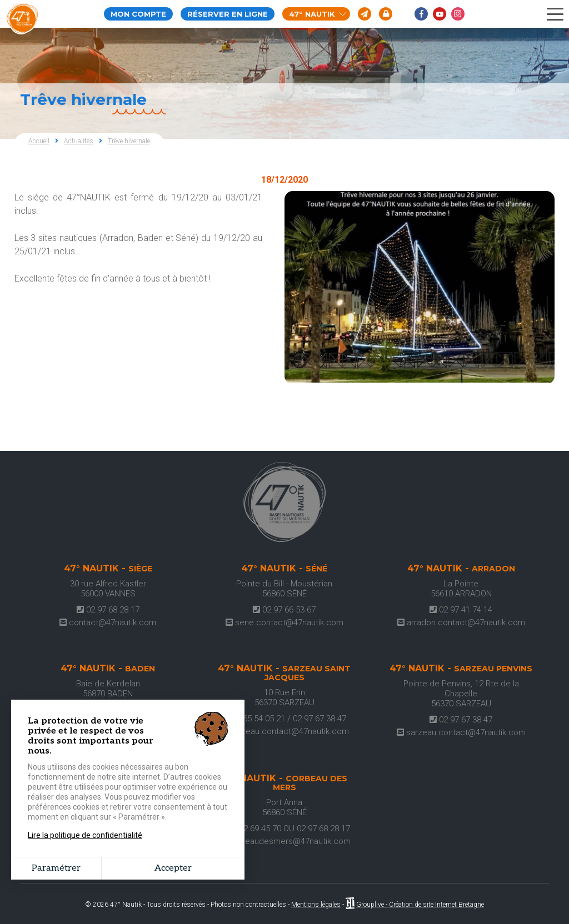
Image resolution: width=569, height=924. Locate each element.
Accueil (39, 141)
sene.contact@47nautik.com (284, 622)
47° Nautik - (108, 569)
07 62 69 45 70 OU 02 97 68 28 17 (284, 828)
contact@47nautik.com (108, 622)
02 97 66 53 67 (284, 610)
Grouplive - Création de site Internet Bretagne (420, 904)
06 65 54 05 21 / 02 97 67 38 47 (284, 719)
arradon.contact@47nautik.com (461, 622)
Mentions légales (316, 904)
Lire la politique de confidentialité (85, 835)
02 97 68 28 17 (108, 610)
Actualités (79, 141)
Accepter (173, 868)
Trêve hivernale (129, 141)
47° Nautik (318, 14)
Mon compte (138, 14)
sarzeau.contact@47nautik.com (284, 731)
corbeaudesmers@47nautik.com (284, 841)
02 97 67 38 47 (461, 720)
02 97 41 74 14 (461, 610)
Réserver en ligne (228, 14)
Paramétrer (56, 868)
